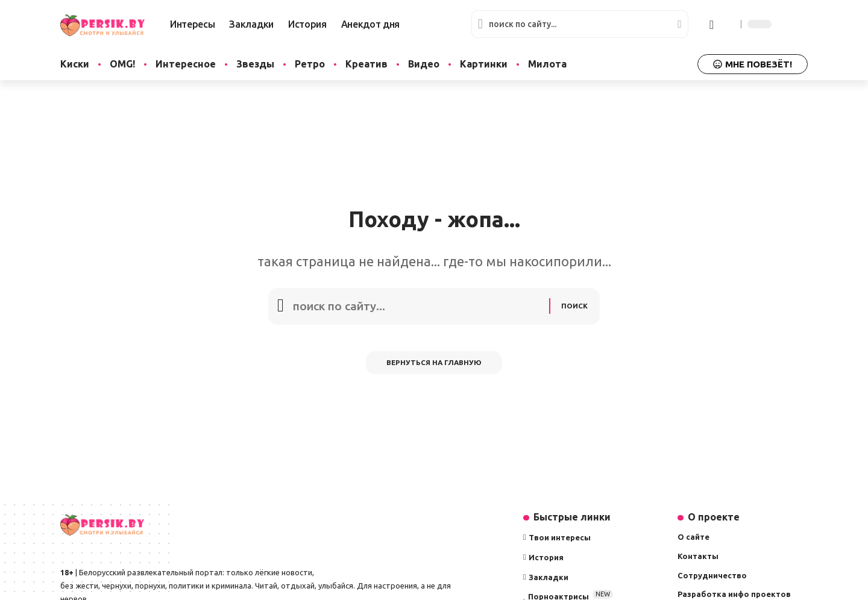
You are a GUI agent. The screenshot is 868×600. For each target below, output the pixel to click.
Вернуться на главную (434, 367)
